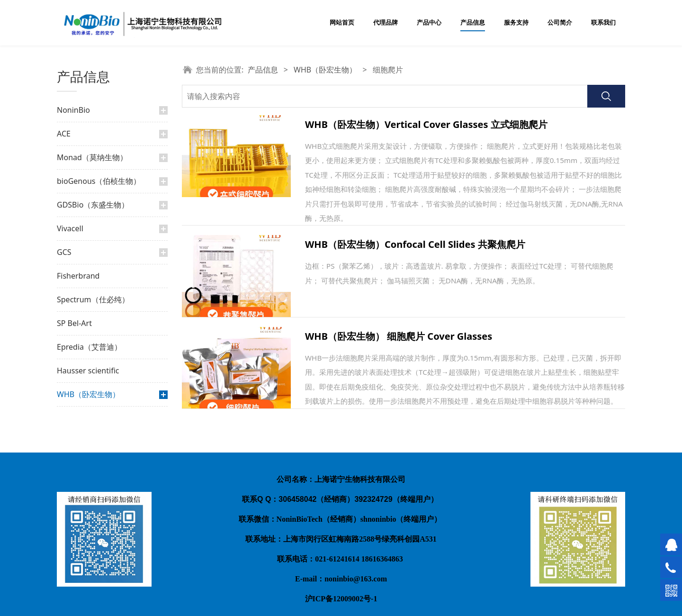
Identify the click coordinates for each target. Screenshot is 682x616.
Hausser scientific (88, 371)
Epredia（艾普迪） (89, 347)
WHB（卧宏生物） (88, 394)
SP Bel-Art (74, 323)
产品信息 (473, 23)
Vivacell (70, 228)
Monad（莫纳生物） (92, 157)
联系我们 (603, 23)
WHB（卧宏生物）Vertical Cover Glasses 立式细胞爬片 (426, 124)
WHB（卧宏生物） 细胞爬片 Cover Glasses (399, 336)
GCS (64, 252)
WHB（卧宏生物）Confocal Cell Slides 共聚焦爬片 (415, 244)
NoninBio (73, 110)
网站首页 (342, 23)
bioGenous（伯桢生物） (99, 181)
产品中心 (429, 23)
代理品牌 (386, 23)
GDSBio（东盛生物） (93, 205)
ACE (64, 134)
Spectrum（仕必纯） (93, 299)
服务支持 (516, 23)
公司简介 (560, 23)
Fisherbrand (78, 276)
